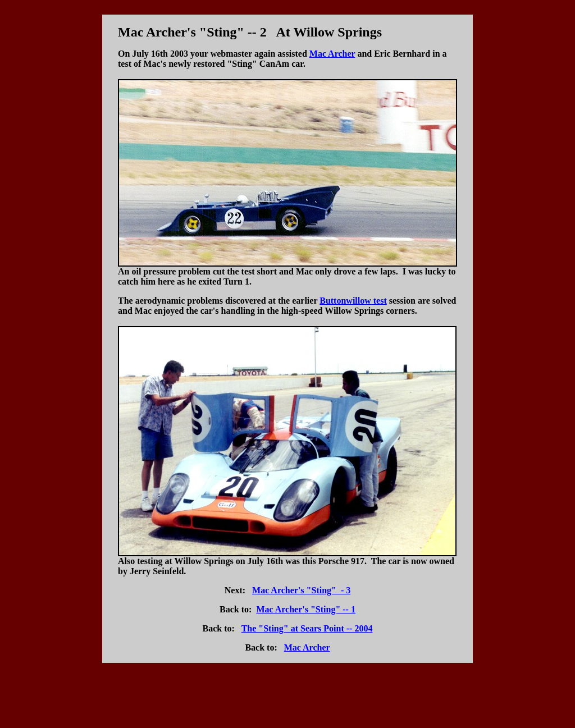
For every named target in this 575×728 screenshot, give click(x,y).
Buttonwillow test (353, 301)
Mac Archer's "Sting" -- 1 (306, 609)
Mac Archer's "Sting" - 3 (301, 590)
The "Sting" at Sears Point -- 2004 (307, 628)
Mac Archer (332, 54)
